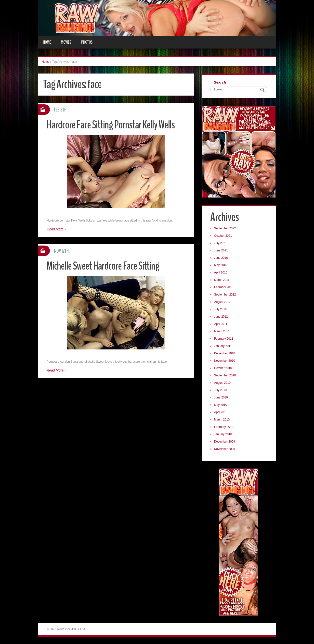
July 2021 (220, 243)
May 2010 (221, 405)
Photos (87, 42)
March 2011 (222, 331)
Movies (66, 42)
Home (47, 42)
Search (220, 82)
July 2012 (220, 309)
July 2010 (220, 390)
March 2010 (222, 420)
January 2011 (223, 346)
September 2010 (225, 375)
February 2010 (224, 427)
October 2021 (223, 236)
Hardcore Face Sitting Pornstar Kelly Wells (111, 125)
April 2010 (221, 412)
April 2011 (221, 324)
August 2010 (222, 383)
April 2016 (221, 272)
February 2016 (224, 287)
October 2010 (223, 368)
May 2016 (221, 265)
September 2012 (225, 295)
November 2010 (225, 361)
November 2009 (225, 449)
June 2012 (221, 317)
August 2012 (222, 302)
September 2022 (225, 228)
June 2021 (221, 250)
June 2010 (221, 397)
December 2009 (225, 442)
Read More (55, 229)
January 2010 (223, 434)
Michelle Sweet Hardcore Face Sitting (103, 266)
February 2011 (224, 339)
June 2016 (221, 258)
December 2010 (225, 353)
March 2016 (222, 280)
